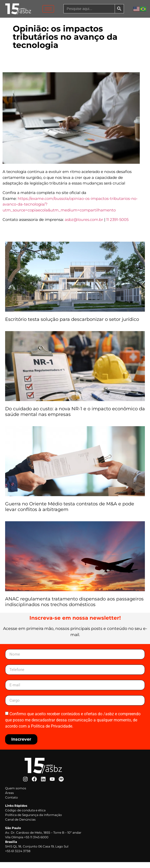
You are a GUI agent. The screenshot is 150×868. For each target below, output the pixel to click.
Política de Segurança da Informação (34, 821)
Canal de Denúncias (20, 825)
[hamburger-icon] (48, 9)
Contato (12, 803)
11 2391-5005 (117, 225)
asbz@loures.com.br (84, 225)
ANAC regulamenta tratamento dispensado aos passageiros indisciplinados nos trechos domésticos (74, 608)
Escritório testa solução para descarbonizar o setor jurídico (73, 325)
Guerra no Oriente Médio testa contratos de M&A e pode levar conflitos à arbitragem (70, 513)
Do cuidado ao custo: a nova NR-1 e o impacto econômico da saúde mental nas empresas (75, 417)
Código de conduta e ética (25, 816)
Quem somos (16, 794)
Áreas (9, 799)
